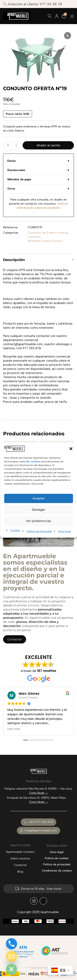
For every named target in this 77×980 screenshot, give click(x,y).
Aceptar (39, 498)
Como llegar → (39, 793)
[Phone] (11, 944)
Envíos (12, 161)
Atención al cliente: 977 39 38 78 (33, 4)
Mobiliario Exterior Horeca (45, 241)
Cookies (15, 530)
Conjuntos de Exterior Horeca (48, 233)
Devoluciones (16, 170)
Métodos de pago (19, 179)
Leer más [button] (14, 729)
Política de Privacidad (39, 531)
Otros (11, 189)
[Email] (11, 957)
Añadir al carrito (48, 145)
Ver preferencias (38, 521)
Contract (34, 237)
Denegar (38, 510)
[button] (71, 449)
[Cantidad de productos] (12, 145)
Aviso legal (64, 531)
